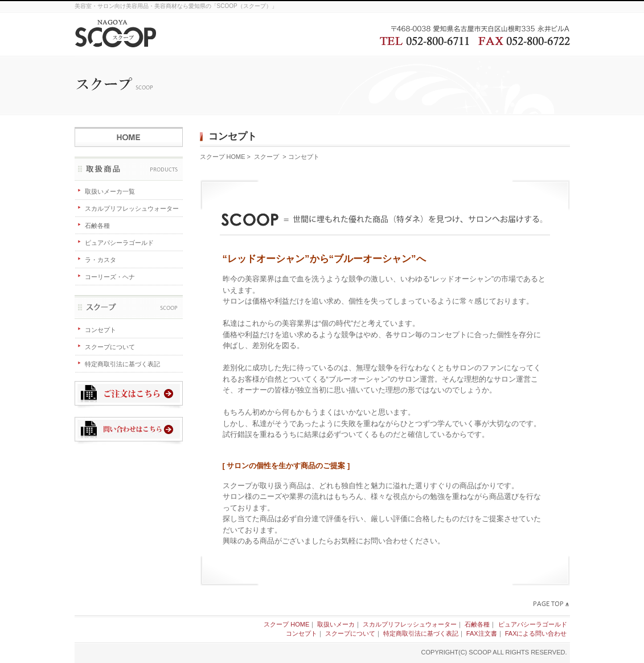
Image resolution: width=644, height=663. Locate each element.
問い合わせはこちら (129, 431)
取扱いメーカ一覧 (110, 191)
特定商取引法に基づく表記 (122, 364)
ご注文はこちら (129, 395)
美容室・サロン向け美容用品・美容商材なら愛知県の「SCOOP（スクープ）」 (176, 6)
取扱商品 (129, 169)
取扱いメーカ (336, 624)
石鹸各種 (97, 226)
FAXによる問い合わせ (536, 633)
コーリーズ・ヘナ (110, 277)
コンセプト (101, 330)
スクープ (129, 308)
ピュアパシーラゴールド (119, 243)
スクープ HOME (129, 133)
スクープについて (110, 347)
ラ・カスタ (101, 260)
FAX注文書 (482, 633)
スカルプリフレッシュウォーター (132, 208)
